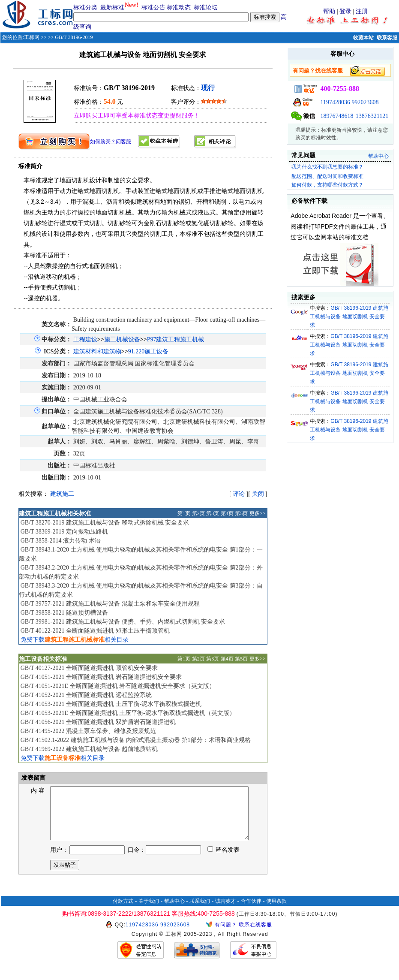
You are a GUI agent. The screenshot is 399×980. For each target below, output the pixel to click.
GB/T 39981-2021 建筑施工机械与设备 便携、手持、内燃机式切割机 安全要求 (123, 622)
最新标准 (112, 8)
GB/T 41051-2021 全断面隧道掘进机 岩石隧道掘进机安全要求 (101, 677)
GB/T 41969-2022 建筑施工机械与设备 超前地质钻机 (89, 749)
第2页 (198, 513)
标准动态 (179, 8)
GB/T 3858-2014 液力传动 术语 (61, 541)
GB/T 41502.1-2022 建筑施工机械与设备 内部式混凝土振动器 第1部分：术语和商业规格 (136, 740)
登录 (345, 11)
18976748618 (337, 116)
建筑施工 (62, 494)
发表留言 (33, 778)
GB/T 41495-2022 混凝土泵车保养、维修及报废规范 (88, 731)
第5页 (241, 513)
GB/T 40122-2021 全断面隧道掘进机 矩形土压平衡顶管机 (95, 631)
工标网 (32, 37)
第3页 (213, 513)
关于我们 (149, 911)
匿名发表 (224, 860)
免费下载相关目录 (75, 640)
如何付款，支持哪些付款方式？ (327, 185)
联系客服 (387, 38)
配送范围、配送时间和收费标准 (327, 176)
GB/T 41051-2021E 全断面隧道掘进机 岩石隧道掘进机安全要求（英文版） (118, 686)
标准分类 (85, 8)
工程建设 (85, 339)
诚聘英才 (225, 911)
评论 (239, 494)
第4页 (227, 513)
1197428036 (335, 102)
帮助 (329, 11)
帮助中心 (378, 156)
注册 (362, 11)
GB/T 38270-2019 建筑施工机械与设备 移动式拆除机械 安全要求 (105, 523)
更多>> (258, 513)
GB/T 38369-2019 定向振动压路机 (64, 532)
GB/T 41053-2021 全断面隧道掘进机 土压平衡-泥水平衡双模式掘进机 (111, 704)
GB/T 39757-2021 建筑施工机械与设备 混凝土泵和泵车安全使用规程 (110, 604)
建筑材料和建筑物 (97, 351)
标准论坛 (206, 8)
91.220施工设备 (148, 351)
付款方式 (123, 911)
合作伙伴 (251, 911)
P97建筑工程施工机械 (176, 339)
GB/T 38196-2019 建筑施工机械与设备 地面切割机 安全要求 (349, 317)
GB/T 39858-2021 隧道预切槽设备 (64, 613)
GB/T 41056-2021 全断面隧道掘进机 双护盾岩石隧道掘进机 (98, 722)
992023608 (365, 102)
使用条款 (276, 911)
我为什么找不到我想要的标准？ (327, 167)
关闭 (258, 494)
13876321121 (372, 116)
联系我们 (200, 911)
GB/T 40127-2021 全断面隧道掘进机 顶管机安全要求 (89, 668)
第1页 (184, 513)
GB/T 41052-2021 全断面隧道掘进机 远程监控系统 (86, 695)
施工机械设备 (122, 339)
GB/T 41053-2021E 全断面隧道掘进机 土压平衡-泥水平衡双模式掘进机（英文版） (128, 713)
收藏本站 (363, 38)
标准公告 (153, 8)
